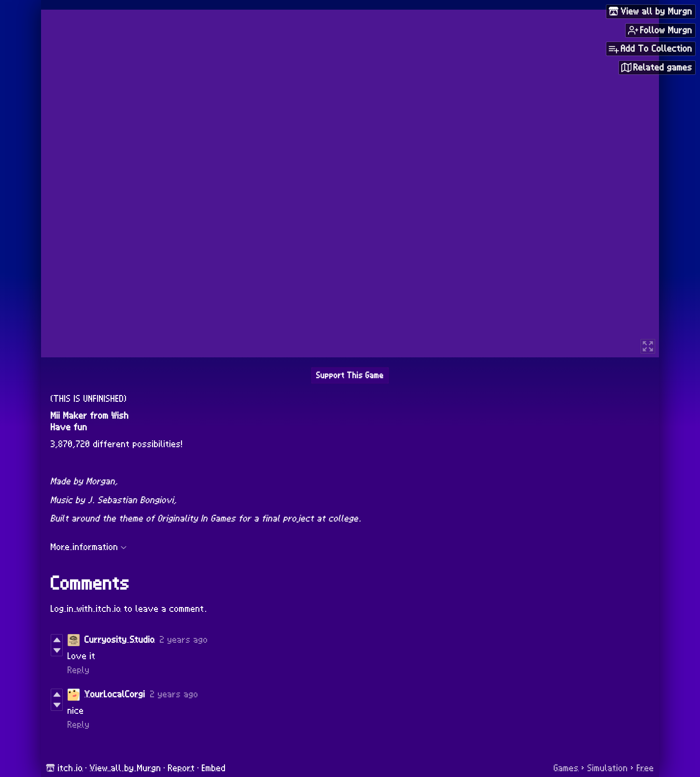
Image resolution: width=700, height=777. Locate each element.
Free (645, 768)
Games (566, 768)
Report (182, 768)
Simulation (608, 768)
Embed (214, 768)
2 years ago (184, 640)
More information (89, 547)
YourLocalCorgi (115, 694)
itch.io (70, 768)
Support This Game (350, 375)
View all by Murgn (126, 768)
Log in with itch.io (86, 609)
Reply (79, 670)
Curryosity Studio (120, 640)
